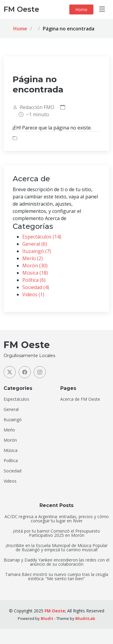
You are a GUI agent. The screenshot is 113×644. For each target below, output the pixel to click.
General (11, 409)
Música (11, 450)
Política (11, 461)
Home (81, 9)
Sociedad (13, 471)
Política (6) (34, 280)
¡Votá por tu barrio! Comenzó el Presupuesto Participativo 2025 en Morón (56, 533)
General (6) (35, 244)
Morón (10, 440)
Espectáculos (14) (42, 237)
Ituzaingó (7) (37, 251)
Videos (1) (33, 294)
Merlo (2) (33, 258)
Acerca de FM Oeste (80, 399)
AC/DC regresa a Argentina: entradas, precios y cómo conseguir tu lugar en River (57, 519)
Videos (10, 481)
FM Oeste (55, 611)
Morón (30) (35, 266)
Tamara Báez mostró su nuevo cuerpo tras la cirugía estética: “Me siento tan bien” (57, 577)
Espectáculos (16, 399)
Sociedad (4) (36, 287)
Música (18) (35, 273)
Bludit (47, 618)
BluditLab (85, 618)
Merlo (9, 430)
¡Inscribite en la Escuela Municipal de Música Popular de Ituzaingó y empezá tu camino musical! (57, 548)
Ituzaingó (13, 420)
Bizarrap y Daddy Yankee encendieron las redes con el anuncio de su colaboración (56, 562)
